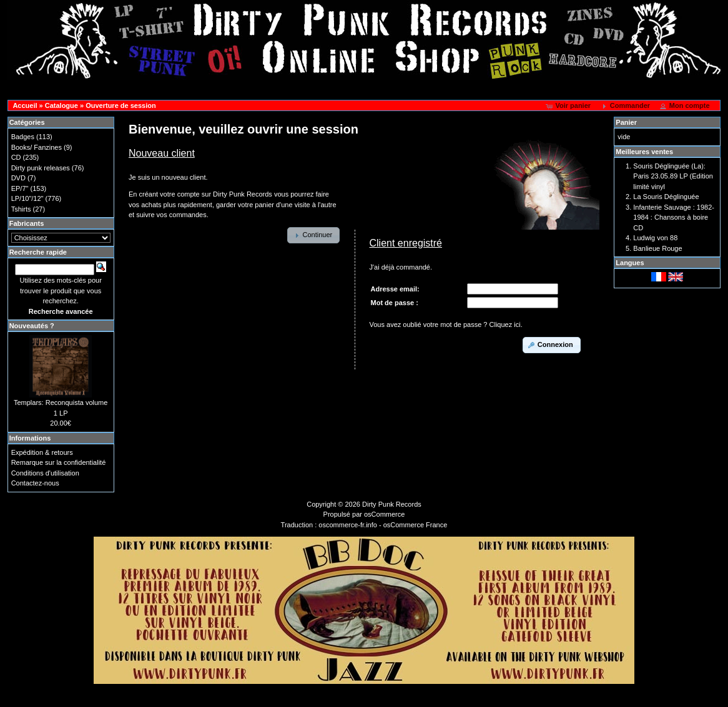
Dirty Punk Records (392, 504)
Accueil (25, 105)
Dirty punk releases (41, 168)
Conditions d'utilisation (45, 473)
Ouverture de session (121, 105)
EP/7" (20, 188)
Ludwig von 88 (655, 238)
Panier (626, 122)
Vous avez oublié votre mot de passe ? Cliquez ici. (446, 324)
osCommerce (384, 514)
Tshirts (21, 209)
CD (16, 157)
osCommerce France (416, 525)
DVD (18, 178)
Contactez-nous (35, 483)
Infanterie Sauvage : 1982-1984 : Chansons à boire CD (674, 217)
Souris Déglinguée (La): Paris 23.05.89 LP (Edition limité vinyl (673, 176)
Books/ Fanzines (37, 147)
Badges (23, 137)
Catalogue (61, 105)
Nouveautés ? (32, 326)
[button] (569, 106)
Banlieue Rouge (657, 248)
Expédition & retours (42, 452)
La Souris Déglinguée (666, 197)
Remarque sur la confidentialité (59, 462)
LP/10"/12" (27, 198)
